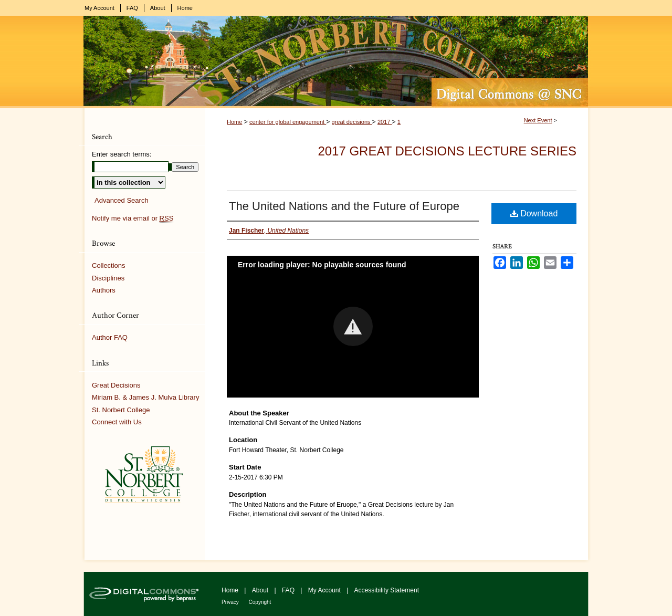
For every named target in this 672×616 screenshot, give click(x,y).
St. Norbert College (121, 410)
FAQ (289, 590)
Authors (104, 290)
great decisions (352, 122)
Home (234, 122)
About (261, 590)
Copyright (260, 602)
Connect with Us (117, 422)
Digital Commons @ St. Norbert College (336, 62)
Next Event (538, 120)
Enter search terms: (122, 154)
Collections (109, 265)
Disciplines (108, 278)
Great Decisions (116, 385)
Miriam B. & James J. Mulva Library (145, 397)
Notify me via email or (133, 218)
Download (534, 213)
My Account (325, 590)
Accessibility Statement (387, 590)
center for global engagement (288, 122)
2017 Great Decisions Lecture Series (447, 151)
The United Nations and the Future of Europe (344, 206)
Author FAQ (110, 337)
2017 (385, 122)
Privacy (231, 602)
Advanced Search (122, 200)
